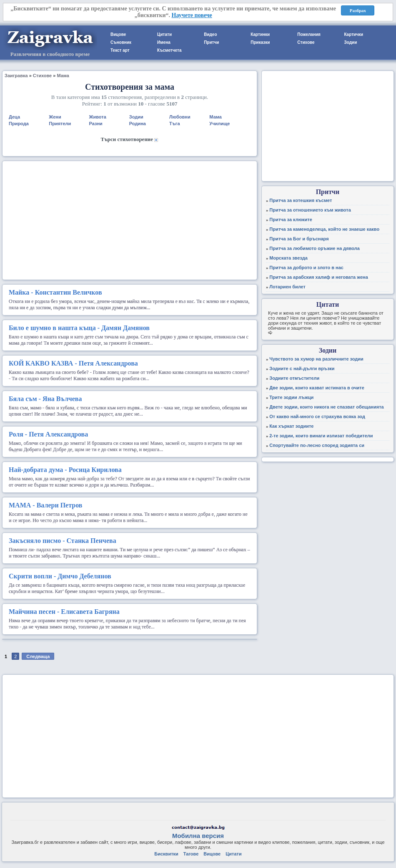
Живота (98, 117)
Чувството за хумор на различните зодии (316, 359)
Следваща (38, 656)
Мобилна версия (198, 836)
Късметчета (169, 50)
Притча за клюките (291, 220)
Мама (63, 76)
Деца (14, 117)
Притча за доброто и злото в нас (306, 267)
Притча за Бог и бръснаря (299, 239)
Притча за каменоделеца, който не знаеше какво (324, 229)
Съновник (121, 42)
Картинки (260, 34)
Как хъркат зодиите (291, 426)
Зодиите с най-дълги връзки (302, 368)
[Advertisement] (130, 220)
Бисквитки (166, 854)
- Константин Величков (55, 292)
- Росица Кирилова (65, 470)
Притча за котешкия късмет (301, 200)
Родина (138, 124)
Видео (210, 34)
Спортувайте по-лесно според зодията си (317, 445)
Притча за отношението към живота (310, 210)
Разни (96, 124)
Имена (164, 42)
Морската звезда (288, 258)
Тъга (174, 124)
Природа (19, 124)
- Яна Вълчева (45, 399)
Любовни (180, 117)
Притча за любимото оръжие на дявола (315, 248)
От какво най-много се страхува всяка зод (317, 416)
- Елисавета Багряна (64, 612)
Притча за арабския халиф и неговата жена (319, 277)
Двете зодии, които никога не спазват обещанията (326, 407)
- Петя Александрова (73, 363)
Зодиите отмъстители (294, 378)
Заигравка (16, 76)
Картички (353, 34)
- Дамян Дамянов (79, 328)
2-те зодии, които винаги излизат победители (321, 436)
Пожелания (309, 34)
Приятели (60, 124)
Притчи (211, 42)
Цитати (164, 34)
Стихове (306, 42)
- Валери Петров (45, 505)
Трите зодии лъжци (291, 397)
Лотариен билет (287, 287)
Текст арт (120, 50)
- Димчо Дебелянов (60, 576)
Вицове (118, 34)
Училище (219, 124)
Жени (55, 117)
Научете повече (192, 15)
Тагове (191, 854)
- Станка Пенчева (63, 541)
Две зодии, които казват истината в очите (317, 388)
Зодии (350, 42)
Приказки (260, 42)
